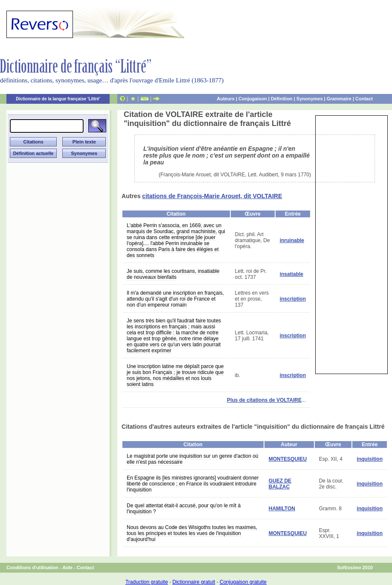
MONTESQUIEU (288, 459)
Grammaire (339, 99)
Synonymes (310, 99)
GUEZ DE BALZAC (280, 484)
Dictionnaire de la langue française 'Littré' (58, 99)
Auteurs (226, 99)
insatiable (292, 274)
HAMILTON (282, 509)
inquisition (370, 459)
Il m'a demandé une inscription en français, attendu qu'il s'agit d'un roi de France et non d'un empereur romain (175, 299)
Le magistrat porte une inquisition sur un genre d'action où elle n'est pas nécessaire (192, 459)
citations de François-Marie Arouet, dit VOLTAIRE (212, 196)
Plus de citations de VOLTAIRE (264, 400)
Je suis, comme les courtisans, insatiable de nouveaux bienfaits (173, 274)
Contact (364, 99)
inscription (293, 299)
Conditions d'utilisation (32, 567)
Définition (282, 99)
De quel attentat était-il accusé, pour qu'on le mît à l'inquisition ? (184, 509)
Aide (67, 567)
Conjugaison (253, 99)
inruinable (292, 240)
